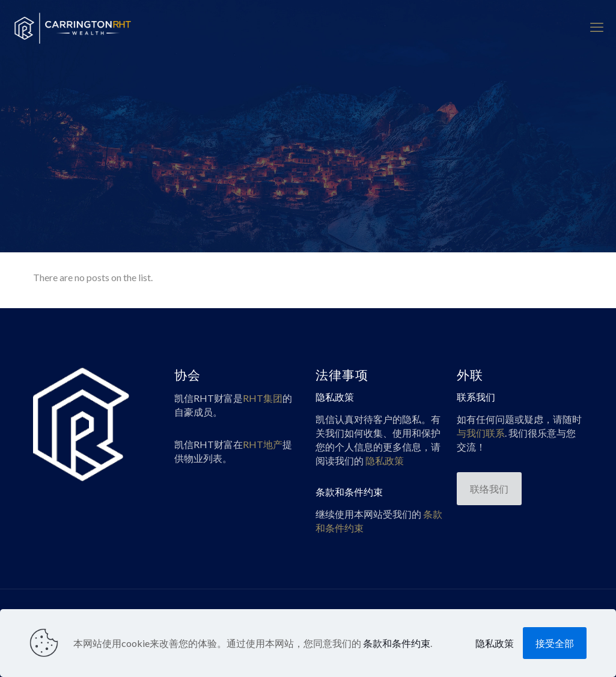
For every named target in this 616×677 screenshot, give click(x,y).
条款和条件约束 (397, 643)
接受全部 (555, 643)
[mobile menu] (597, 27)
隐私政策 (495, 643)
